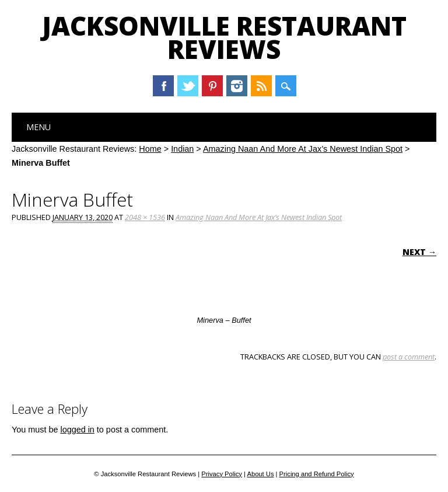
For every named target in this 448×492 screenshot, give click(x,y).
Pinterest (212, 86)
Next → (419, 252)
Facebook (163, 86)
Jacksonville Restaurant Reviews (224, 37)
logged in (77, 430)
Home (150, 149)
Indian (182, 149)
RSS (261, 86)
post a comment (409, 357)
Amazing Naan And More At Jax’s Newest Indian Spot (303, 149)
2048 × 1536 (145, 217)
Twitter (188, 86)
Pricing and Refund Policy (317, 474)
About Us (260, 474)
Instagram (237, 86)
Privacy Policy (222, 474)
